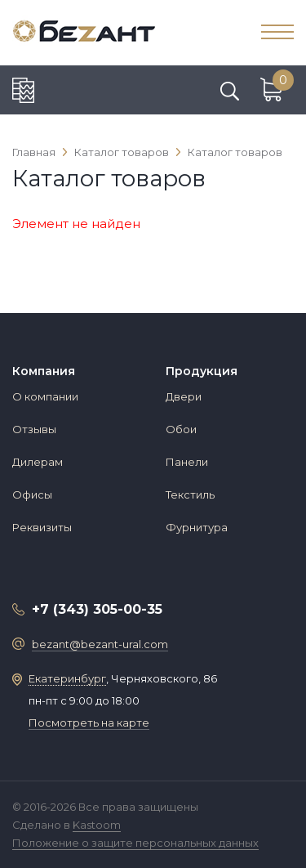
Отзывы (34, 429)
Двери (184, 396)
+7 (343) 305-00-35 (97, 609)
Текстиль (190, 494)
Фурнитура (197, 527)
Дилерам (38, 462)
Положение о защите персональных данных (135, 843)
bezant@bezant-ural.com (100, 644)
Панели (187, 462)
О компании (45, 396)
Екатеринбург (67, 678)
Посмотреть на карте (89, 723)
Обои (181, 429)
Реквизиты (42, 527)
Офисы (32, 494)
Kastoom (97, 825)
